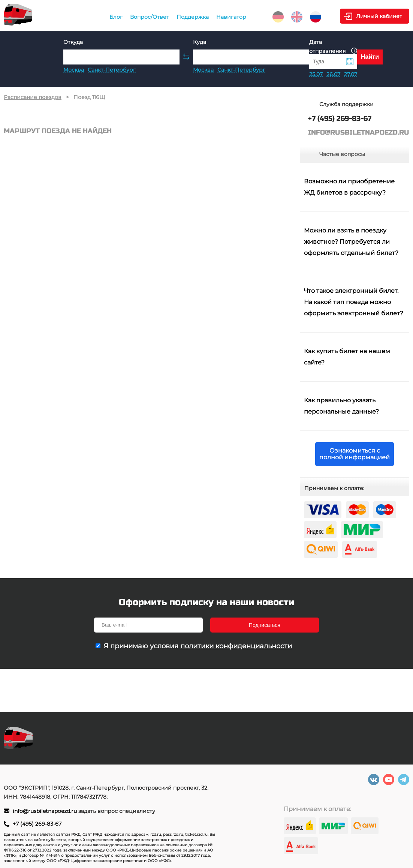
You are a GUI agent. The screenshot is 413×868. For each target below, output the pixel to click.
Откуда (73, 42)
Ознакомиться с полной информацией (355, 454)
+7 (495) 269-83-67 (37, 824)
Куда (200, 42)
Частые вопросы (342, 154)
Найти (370, 57)
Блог (116, 17)
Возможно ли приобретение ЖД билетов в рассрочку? (349, 187)
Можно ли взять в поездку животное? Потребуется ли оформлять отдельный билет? (351, 242)
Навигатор (231, 17)
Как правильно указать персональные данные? (341, 406)
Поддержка (193, 17)
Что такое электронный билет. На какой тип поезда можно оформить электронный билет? (354, 302)
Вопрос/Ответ (150, 17)
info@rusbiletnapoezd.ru (46, 811)
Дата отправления (333, 46)
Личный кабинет (379, 16)
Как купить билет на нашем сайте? (347, 357)
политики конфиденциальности (236, 646)
